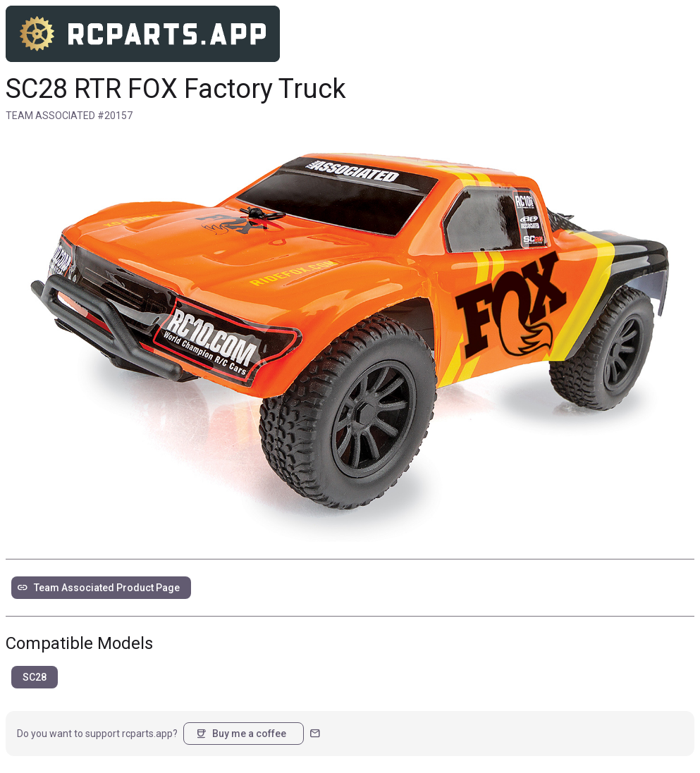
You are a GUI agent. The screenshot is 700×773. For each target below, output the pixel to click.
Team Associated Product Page (98, 588)
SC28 (35, 677)
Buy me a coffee (241, 734)
